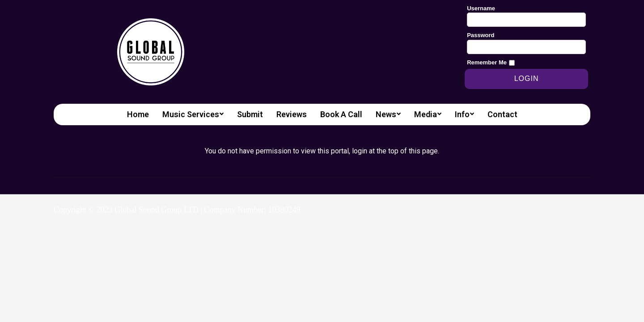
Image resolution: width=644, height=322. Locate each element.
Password (481, 35)
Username (481, 8)
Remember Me (487, 62)
